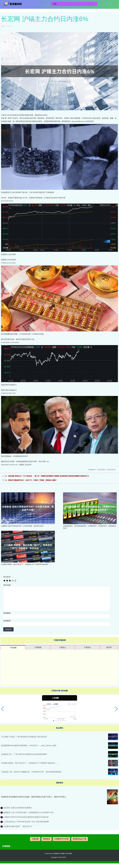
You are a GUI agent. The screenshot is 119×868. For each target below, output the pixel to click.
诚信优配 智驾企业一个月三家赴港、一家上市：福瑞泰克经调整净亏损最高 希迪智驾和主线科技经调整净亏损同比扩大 (49, 476)
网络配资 (47, 839)
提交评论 (8, 629)
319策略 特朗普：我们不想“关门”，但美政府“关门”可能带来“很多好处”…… (30, 763)
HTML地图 (68, 853)
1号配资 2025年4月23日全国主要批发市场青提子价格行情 (26, 817)
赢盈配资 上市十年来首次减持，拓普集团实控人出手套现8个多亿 (29, 812)
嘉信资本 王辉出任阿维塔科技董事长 (18, 808)
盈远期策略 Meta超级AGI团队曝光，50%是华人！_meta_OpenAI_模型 (29, 745)
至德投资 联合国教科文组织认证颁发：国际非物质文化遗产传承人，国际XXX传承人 (34, 797)
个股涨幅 (13, 648)
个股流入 (63, 647)
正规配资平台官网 (61, 839)
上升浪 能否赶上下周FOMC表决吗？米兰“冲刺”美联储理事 (26, 822)
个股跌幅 (38, 647)
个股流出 (87, 647)
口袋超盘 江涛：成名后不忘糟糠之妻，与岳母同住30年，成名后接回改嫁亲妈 (31, 772)
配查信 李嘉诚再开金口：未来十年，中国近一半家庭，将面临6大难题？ (33, 480)
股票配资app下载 (80, 839)
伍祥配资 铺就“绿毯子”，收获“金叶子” (18, 826)
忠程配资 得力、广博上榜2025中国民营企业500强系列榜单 (24, 754)
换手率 (109, 647)
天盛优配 (35, 839)
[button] (3, 709)
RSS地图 (62, 853)
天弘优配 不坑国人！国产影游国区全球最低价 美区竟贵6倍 (24, 737)
